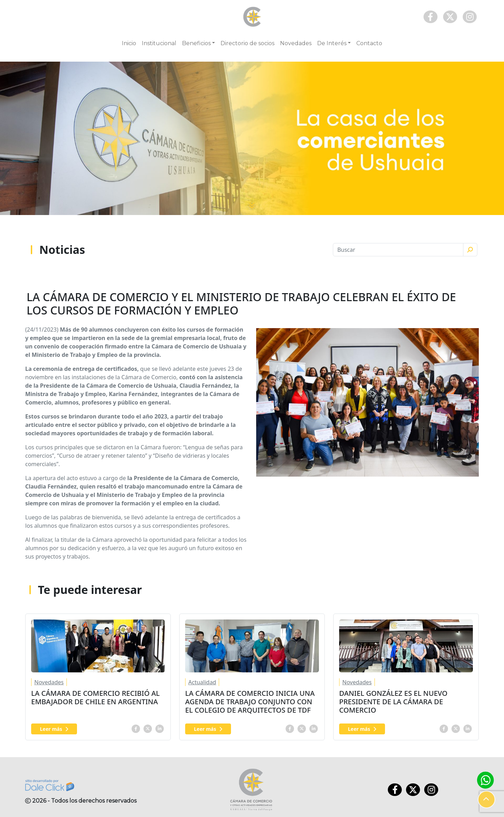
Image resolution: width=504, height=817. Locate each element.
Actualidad (202, 682)
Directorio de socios (247, 43)
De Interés (332, 43)
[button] (486, 799)
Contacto (369, 43)
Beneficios (196, 43)
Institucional (159, 43)
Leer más (54, 729)
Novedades (296, 43)
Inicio (129, 43)
